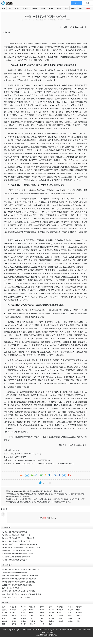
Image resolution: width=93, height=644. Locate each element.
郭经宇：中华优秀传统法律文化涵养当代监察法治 (19, 579)
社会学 (43, 8)
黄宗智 (5, 610)
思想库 (88, 8)
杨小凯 (51, 621)
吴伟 (60, 618)
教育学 (59, 8)
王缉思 (5, 615)
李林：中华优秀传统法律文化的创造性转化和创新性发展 (22, 594)
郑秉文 (5, 624)
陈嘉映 (80, 607)
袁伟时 (61, 615)
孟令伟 (23, 618)
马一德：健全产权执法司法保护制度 (15, 532)
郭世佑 (23, 615)
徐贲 (32, 610)
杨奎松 (42, 613)
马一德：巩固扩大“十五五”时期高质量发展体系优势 (20, 544)
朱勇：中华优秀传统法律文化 (12, 588)
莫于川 (14, 624)
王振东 (42, 615)
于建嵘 (14, 610)
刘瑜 (79, 618)
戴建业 (14, 613)
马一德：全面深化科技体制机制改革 (15, 560)
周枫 (41, 618)
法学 (10, 8)
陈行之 (14, 607)
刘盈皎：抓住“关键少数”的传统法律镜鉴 (16, 597)
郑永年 (23, 607)
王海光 (51, 613)
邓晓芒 (80, 613)
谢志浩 (33, 624)
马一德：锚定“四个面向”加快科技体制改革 (17, 550)
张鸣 (32, 613)
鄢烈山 (61, 607)
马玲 (32, 615)
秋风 (4, 618)
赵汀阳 (5, 613)
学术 (11, 457)
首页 (3, 8)
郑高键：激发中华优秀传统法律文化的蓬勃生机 (18, 582)
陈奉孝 (14, 615)
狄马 (51, 615)
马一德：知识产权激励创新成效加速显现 (16, 557)
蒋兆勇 (51, 618)
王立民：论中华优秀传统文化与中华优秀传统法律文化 (21, 569)
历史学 (74, 8)
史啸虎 (70, 615)
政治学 (25, 8)
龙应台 (33, 607)
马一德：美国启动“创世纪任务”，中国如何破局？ (19, 538)
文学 (66, 8)
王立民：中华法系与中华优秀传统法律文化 (17, 585)
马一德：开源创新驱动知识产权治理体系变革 (18, 554)
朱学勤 (70, 621)
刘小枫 (14, 618)
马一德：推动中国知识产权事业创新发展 (16, 541)
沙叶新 (70, 618)
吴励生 (61, 621)
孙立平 (42, 624)
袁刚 (41, 621)
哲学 (81, 8)
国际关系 (34, 8)
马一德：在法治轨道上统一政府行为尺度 (16, 535)
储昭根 (14, 621)
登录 (45, 518)
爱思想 (7, 3)
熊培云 (80, 615)
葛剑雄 (5, 621)
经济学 (17, 8)
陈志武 (23, 610)
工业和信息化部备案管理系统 (46, 635)
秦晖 (4, 607)
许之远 (33, 621)
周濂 (60, 613)
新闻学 (51, 8)
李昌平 (23, 613)
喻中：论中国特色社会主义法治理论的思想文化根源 (20, 576)
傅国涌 (70, 607)
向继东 (80, 610)
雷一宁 (33, 618)
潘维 (79, 621)
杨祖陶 (61, 610)
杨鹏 (69, 613)
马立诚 (51, 610)
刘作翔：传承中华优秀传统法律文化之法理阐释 (18, 591)
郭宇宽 (42, 610)
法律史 (23, 457)
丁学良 (42, 607)
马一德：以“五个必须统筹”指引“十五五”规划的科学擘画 (21, 547)
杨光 (51, 624)
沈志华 (70, 610)
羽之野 (23, 624)
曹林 (51, 607)
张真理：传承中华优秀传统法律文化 (15, 572)
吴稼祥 (23, 621)
